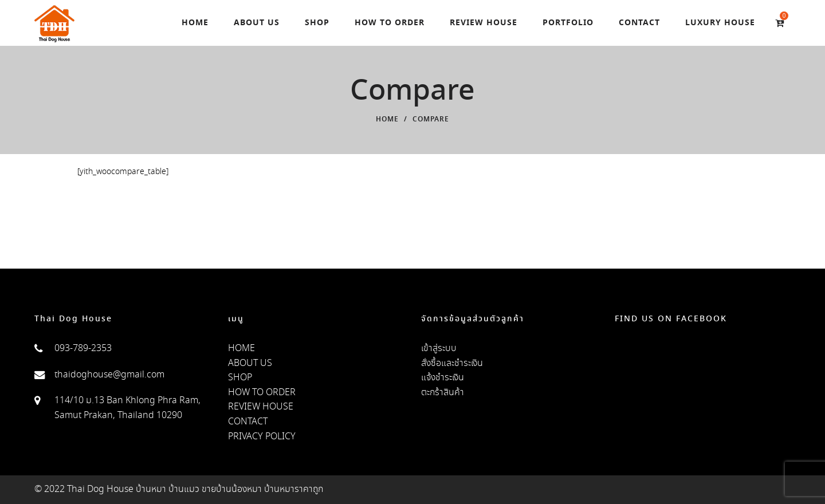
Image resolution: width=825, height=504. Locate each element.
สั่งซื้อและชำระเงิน (452, 363)
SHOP (240, 378)
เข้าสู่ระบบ (439, 349)
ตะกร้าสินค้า (443, 393)
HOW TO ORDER (262, 393)
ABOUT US (250, 363)
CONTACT (248, 422)
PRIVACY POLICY (262, 437)
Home (387, 120)
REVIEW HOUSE (261, 407)
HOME (241, 349)
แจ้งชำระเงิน (443, 378)
